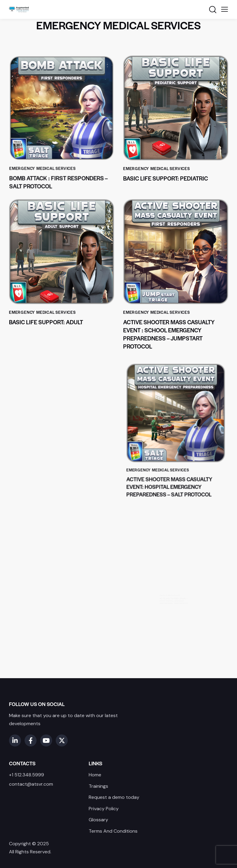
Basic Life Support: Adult (46, 321)
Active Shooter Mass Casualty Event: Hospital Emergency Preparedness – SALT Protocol (172, 465)
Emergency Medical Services (45, 162)
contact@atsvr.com (31, 784)
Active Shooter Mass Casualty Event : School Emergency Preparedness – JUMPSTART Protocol (169, 334)
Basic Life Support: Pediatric (166, 178)
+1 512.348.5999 (27, 775)
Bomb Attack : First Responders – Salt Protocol (59, 174)
